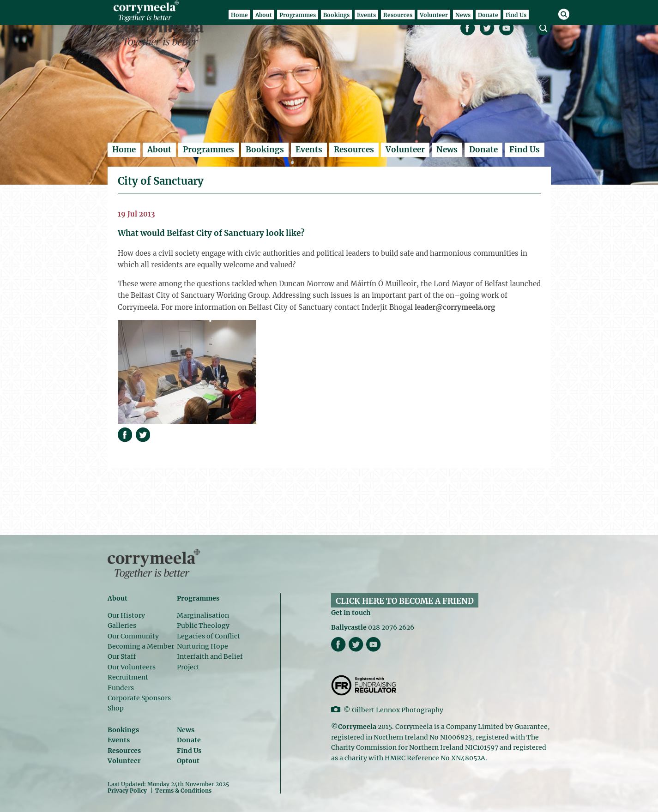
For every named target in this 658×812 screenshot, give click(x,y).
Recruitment (128, 677)
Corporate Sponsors (139, 698)
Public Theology (203, 626)
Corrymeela (162, 33)
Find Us (525, 150)
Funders (121, 688)
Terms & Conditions (183, 791)
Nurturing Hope (202, 646)
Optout (188, 761)
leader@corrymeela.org (455, 307)
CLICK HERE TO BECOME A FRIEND (405, 601)
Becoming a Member (141, 646)
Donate (483, 150)
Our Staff (122, 656)
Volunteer (405, 150)
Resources (354, 150)
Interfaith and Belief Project (210, 662)
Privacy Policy (127, 790)
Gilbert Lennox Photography (398, 710)
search (543, 28)
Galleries (122, 626)
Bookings (265, 150)
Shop (116, 708)
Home (124, 150)
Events (309, 150)
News (447, 150)
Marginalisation (203, 615)
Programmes (208, 150)
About (159, 150)
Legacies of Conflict (208, 636)
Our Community (133, 636)
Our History (126, 615)
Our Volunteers (132, 667)
